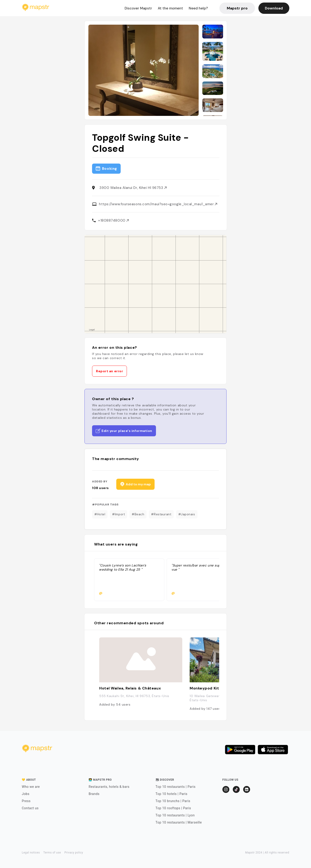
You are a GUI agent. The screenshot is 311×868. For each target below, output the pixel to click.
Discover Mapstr (138, 8)
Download (274, 8)
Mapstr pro (237, 8)
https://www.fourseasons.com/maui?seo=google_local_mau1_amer (158, 204)
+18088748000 (113, 220)
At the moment (170, 8)
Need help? (198, 8)
